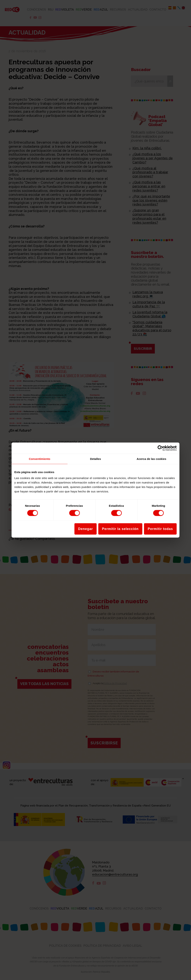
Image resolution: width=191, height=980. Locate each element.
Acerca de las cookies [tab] (152, 459)
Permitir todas (160, 529)
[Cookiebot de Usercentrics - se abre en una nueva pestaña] (160, 448)
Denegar (86, 529)
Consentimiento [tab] (40, 459)
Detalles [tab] (95, 459)
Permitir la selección (120, 529)
